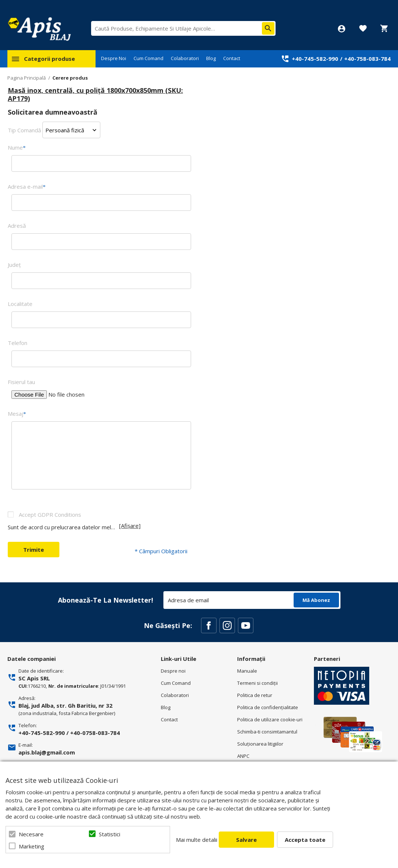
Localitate (20, 304)
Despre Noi (114, 58)
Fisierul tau (21, 382)
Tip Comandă (24, 130)
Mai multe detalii (197, 840)
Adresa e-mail (27, 187)
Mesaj (17, 414)
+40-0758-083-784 (95, 733)
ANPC (243, 756)
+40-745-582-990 (315, 59)
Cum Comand (148, 58)
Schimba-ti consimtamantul (267, 732)
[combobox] (183, 28)
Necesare (31, 834)
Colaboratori (185, 58)
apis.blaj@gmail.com (47, 752)
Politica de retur (255, 695)
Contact (232, 58)
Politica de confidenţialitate (268, 707)
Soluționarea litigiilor (260, 744)
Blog (211, 58)
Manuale (247, 671)
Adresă (17, 226)
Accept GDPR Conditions (50, 515)
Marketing (32, 846)
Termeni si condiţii (257, 683)
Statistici (110, 834)
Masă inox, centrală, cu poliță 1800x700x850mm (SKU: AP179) (95, 94)
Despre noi (173, 671)
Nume (17, 147)
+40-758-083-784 (367, 59)
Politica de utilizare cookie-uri (270, 719)
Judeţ (14, 265)
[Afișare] (130, 526)
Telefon (18, 343)
